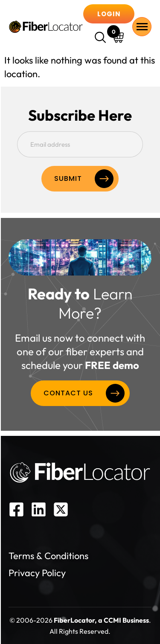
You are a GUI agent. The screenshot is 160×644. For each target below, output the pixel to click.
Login (109, 14)
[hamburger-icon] (142, 27)
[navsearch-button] (102, 38)
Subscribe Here (80, 115)
